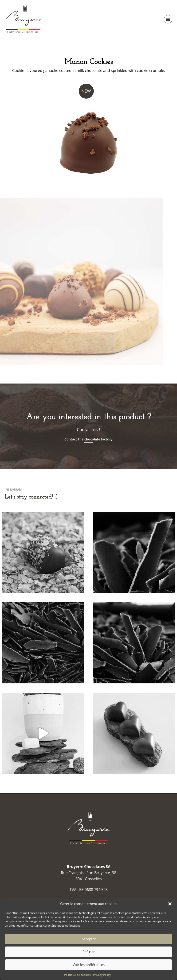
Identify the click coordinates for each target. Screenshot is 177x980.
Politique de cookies (77, 975)
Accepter (89, 939)
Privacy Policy (102, 975)
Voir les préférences (89, 965)
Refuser (89, 952)
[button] (170, 904)
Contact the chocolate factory (88, 439)
